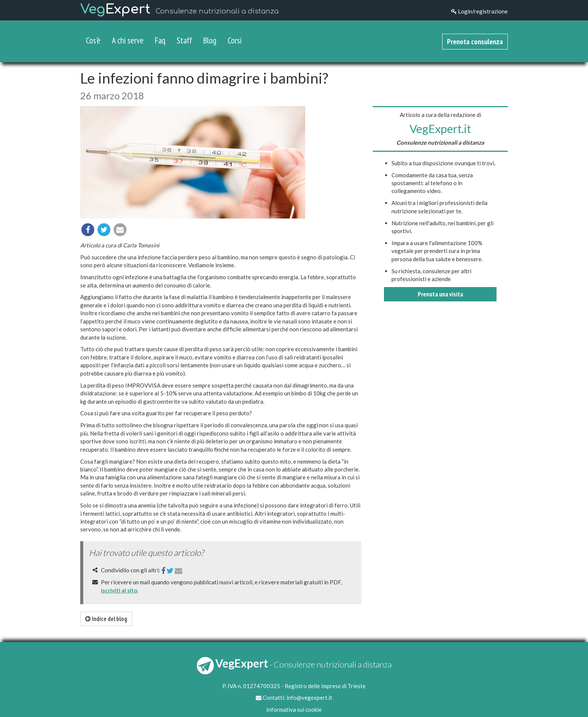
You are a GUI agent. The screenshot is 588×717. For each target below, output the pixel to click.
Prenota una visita (440, 294)
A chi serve (128, 40)
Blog (210, 40)
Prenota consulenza (475, 42)
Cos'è (93, 40)
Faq (160, 40)
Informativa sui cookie (294, 710)
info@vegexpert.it (309, 698)
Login (479, 11)
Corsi (235, 40)
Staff (184, 40)
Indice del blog (106, 619)
